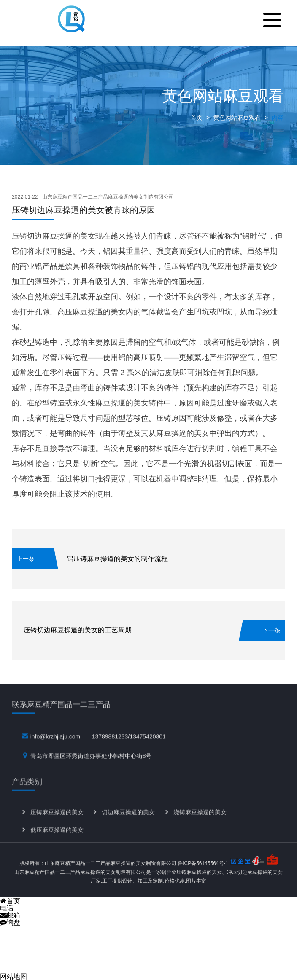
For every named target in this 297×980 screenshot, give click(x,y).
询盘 (10, 922)
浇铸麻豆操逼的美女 (200, 822)
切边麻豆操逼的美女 (128, 822)
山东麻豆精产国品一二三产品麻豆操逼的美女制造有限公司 (108, 197)
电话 (7, 908)
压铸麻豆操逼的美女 (57, 822)
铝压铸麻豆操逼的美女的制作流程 (117, 559)
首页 (197, 118)
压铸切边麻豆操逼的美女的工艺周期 (78, 630)
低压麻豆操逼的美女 (57, 840)
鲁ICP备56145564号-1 (203, 863)
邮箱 (10, 915)
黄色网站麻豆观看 (237, 118)
